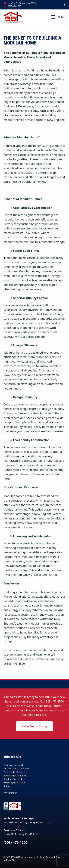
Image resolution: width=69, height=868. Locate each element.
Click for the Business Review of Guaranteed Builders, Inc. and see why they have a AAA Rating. (15, 779)
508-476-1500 (55, 701)
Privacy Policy (10, 793)
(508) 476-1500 (15, 6)
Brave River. (12, 860)
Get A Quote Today (34, 726)
